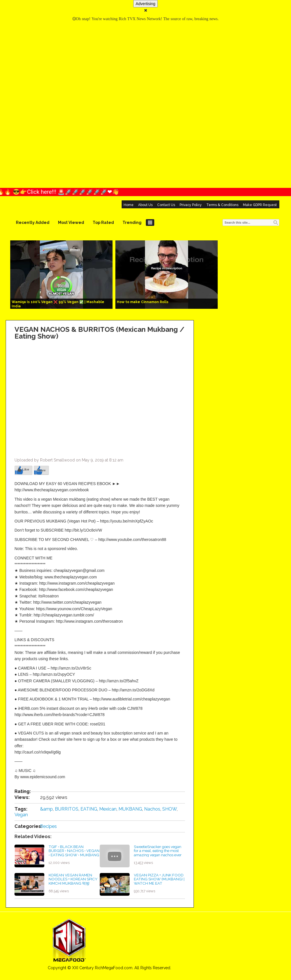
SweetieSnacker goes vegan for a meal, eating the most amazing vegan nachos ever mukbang (158, 853)
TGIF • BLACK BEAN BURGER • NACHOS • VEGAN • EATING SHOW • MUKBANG (74, 851)
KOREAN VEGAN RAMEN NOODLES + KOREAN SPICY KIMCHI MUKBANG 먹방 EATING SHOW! (73, 881)
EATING (89, 809)
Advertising (145, 4)
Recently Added (33, 223)
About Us (145, 205)
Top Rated (103, 223)
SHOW (170, 809)
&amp (46, 809)
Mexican (108, 809)
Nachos (152, 809)
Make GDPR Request (260, 205)
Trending (132, 223)
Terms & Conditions (222, 205)
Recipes (48, 826)
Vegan (21, 815)
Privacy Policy (191, 205)
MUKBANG (130, 809)
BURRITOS (67, 809)
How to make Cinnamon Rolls (143, 302)
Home (129, 205)
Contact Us (166, 205)
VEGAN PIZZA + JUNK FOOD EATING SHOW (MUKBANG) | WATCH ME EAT (159, 879)
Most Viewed (71, 223)
